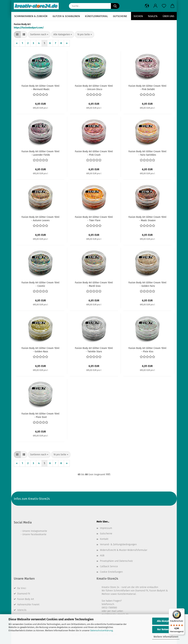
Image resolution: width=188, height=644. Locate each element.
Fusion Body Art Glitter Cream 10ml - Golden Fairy (147, 284)
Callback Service (109, 566)
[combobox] (39, 35)
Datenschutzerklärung (102, 630)
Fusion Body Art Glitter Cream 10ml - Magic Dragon (147, 218)
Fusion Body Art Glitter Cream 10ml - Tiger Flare (94, 218)
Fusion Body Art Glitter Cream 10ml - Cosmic (40, 284)
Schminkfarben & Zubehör (31, 16)
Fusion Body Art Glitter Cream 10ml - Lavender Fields (40, 153)
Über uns (168, 16)
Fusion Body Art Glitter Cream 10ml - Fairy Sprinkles (147, 153)
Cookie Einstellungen (111, 572)
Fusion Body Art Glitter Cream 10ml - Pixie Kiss (147, 350)
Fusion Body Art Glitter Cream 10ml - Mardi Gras (94, 284)
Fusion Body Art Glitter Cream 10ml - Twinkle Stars (94, 350)
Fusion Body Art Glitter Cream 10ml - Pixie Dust (40, 415)
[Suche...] (115, 6)
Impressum (106, 528)
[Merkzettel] (164, 6)
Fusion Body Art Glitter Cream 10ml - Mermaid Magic (40, 87)
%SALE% (153, 16)
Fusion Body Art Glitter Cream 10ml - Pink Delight (147, 87)
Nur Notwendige (166, 629)
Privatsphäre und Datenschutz (116, 561)
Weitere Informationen (166, 637)
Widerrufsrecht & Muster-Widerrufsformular (124, 550)
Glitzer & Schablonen (66, 16)
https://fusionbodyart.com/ (29, 28)
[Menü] (183, 610)
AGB (102, 556)
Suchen (138, 16)
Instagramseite (39, 531)
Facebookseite (39, 534)
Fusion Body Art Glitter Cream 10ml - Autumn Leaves (40, 218)
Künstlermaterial (96, 16)
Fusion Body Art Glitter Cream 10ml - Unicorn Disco (94, 87)
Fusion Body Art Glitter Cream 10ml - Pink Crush (94, 153)
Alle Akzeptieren (166, 621)
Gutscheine (120, 16)
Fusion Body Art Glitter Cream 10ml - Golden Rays (40, 350)
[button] (147, 6)
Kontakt (104, 539)
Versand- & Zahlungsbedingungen (118, 544)
